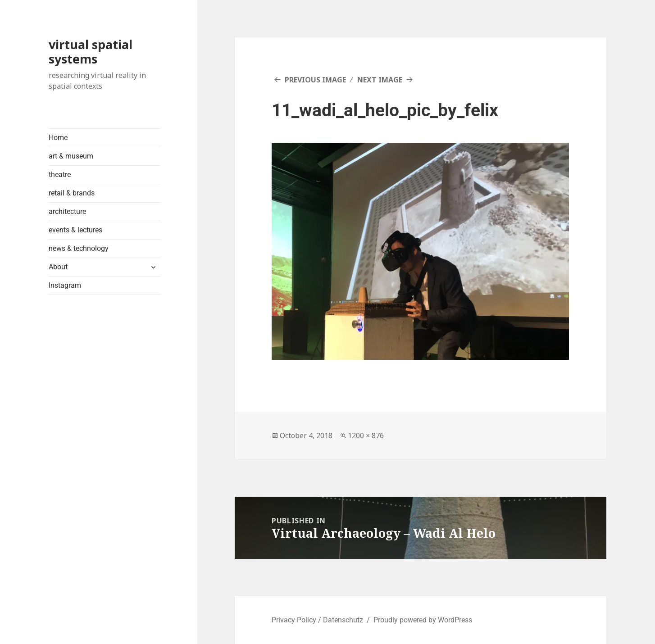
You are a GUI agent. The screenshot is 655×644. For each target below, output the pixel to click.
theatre (60, 175)
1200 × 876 (366, 435)
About (58, 267)
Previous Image (315, 80)
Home (58, 138)
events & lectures (75, 230)
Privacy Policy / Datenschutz (317, 620)
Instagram (65, 285)
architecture (67, 211)
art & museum (71, 156)
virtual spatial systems (91, 52)
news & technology (79, 248)
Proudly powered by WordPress (423, 620)
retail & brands (72, 193)
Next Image (380, 80)
